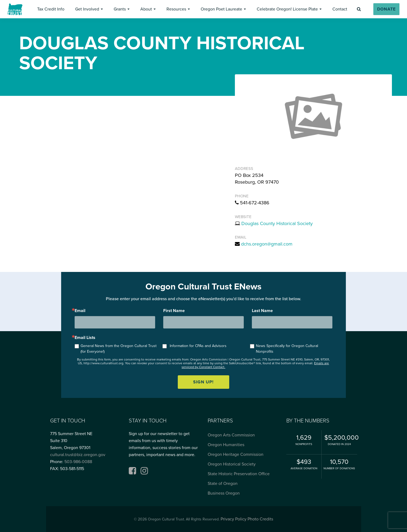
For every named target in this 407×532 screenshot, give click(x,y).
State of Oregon (223, 484)
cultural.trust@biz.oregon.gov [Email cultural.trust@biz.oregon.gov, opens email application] (78, 455)
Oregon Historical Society (232, 464)
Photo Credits (260, 519)
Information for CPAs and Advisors (198, 346)
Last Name (262, 311)
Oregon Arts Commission (231, 435)
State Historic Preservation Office (239, 474)
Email (80, 311)
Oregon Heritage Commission (236, 454)
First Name (174, 311)
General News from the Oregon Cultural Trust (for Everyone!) (119, 349)
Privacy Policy (234, 519)
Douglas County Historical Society (277, 223)
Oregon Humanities (226, 445)
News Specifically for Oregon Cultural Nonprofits (287, 349)
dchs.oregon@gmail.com (267, 244)
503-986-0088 (78, 462)
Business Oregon (224, 493)
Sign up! (203, 382)
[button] (51, 9)
